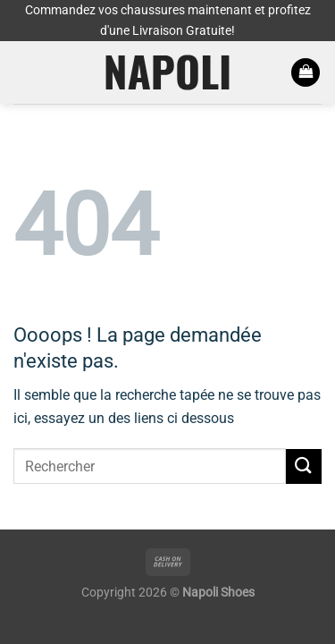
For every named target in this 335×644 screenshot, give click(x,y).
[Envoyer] (304, 466)
